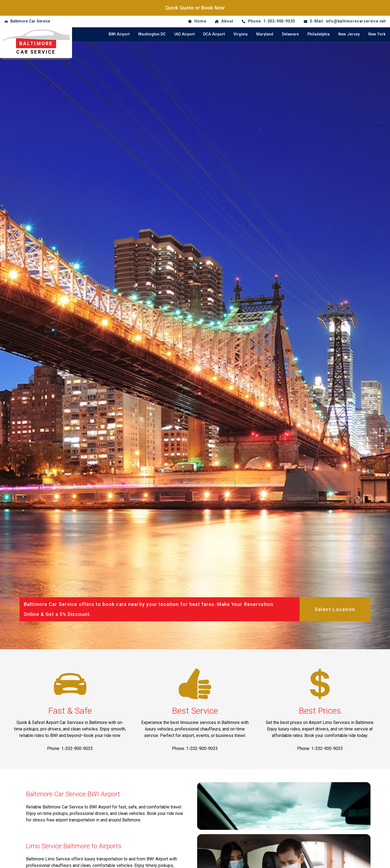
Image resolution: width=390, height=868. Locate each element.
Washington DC (152, 34)
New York (377, 34)
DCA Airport (214, 34)
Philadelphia (318, 34)
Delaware (290, 34)
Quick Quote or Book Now (195, 8)
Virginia (240, 34)
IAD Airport (184, 34)
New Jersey (349, 34)
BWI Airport (119, 34)
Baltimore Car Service (30, 21)
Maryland (265, 34)
